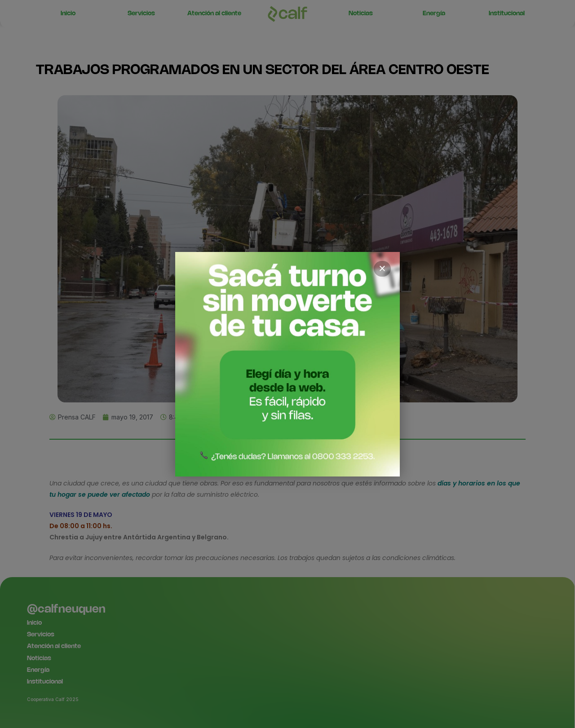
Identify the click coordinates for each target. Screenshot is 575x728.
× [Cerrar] (382, 269)
